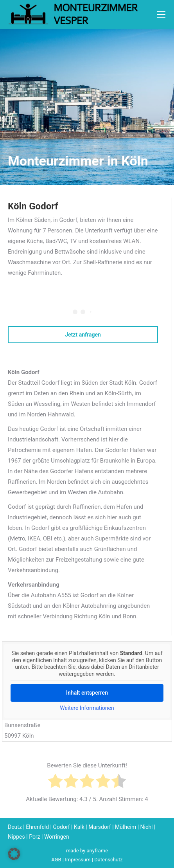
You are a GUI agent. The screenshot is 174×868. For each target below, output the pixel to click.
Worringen (57, 837)
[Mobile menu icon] (161, 14)
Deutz (15, 827)
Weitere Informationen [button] (87, 708)
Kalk (79, 827)
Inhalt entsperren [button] (87, 693)
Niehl (147, 827)
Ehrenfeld (37, 827)
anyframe (98, 851)
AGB (56, 860)
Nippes (16, 837)
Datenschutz (108, 860)
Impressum (78, 860)
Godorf (61, 827)
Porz (34, 837)
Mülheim (126, 827)
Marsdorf (100, 827)
